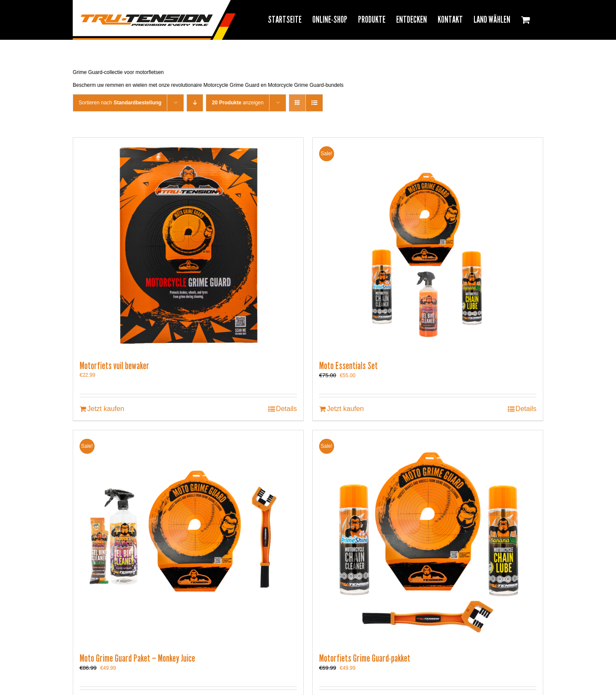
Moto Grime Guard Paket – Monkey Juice (137, 658)
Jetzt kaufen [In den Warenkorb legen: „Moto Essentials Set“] (345, 409)
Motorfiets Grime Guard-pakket (365, 658)
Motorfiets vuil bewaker (114, 366)
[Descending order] (195, 103)
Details (286, 409)
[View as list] (314, 103)
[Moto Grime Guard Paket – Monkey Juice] (188, 537)
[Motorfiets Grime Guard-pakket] (428, 537)
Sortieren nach (120, 103)
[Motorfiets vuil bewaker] (188, 245)
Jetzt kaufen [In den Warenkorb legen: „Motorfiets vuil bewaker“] (106, 409)
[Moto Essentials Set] (428, 245)
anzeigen (238, 103)
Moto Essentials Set (348, 366)
